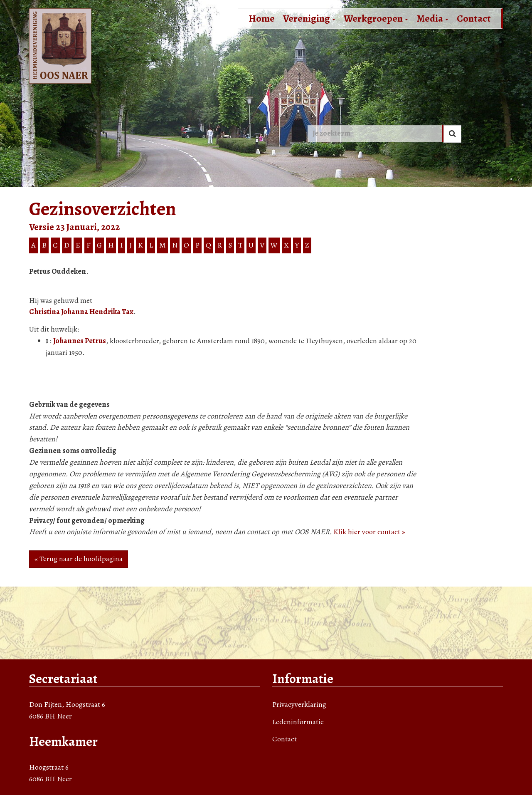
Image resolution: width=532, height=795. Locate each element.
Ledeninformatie (298, 722)
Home (262, 18)
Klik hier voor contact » (369, 532)
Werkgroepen (376, 18)
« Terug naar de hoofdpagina (79, 559)
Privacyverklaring (299, 704)
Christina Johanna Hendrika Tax (81, 312)
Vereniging (309, 18)
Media (432, 18)
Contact (474, 18)
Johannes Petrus (80, 341)
